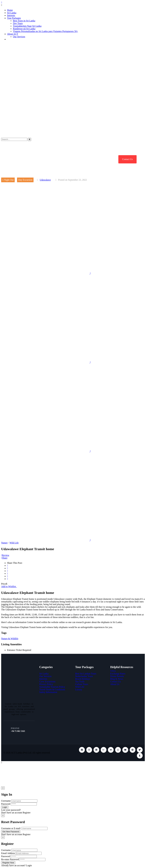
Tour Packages (14, 18)
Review (5, 555)
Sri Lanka (12, 13)
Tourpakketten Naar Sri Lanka (27, 26)
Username (6, 801)
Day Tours (18, 23)
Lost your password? (11, 810)
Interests (11, 15)
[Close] (3, 788)
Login (29, 865)
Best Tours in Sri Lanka (24, 21)
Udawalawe (45, 180)
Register (27, 813)
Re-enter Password (10, 859)
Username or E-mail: (11, 828)
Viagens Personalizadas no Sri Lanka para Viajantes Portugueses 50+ (45, 31)
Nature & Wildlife (10, 639)
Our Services (19, 37)
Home (10, 10)
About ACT (13, 34)
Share (4, 558)
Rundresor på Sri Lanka (24, 29)
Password (6, 804)
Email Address (8, 853)
